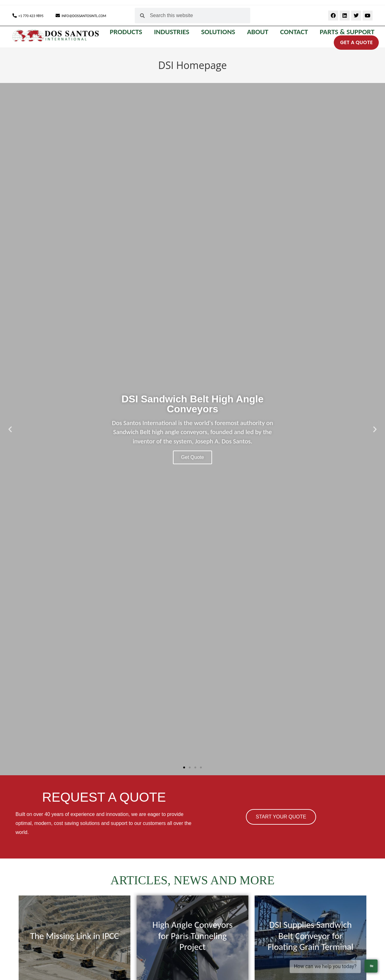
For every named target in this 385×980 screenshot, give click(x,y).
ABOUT (259, 32)
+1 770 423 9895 (31, 16)
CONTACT (296, 32)
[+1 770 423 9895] (15, 16)
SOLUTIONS (220, 32)
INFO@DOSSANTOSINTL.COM (84, 16)
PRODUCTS (127, 32)
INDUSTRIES (173, 32)
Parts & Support (347, 32)
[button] (10, 429)
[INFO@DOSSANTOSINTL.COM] (58, 16)
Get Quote (192, 457)
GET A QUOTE (356, 42)
